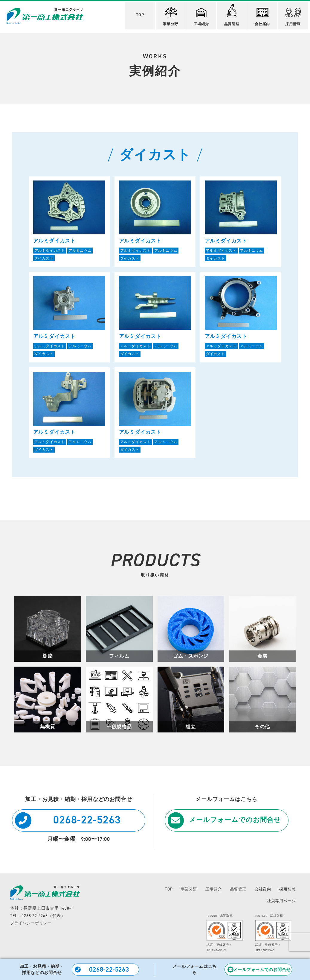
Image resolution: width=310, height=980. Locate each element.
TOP (140, 14)
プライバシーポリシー (32, 926)
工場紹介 (202, 16)
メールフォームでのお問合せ (236, 823)
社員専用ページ (280, 904)
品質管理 (233, 14)
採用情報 (295, 16)
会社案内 (264, 16)
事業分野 (171, 15)
